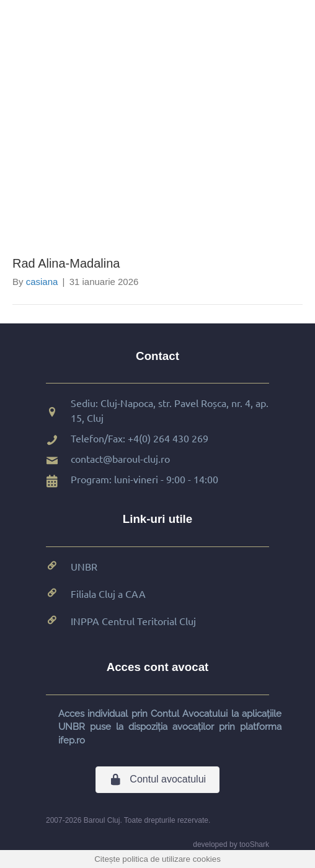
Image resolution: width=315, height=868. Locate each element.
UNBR (84, 566)
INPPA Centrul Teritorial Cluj (133, 621)
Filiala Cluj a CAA (108, 594)
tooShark (254, 844)
